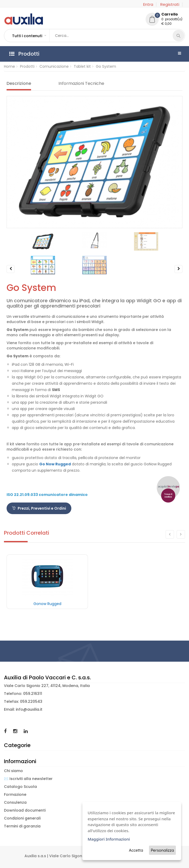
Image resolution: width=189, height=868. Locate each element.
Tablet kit (82, 66)
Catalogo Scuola (20, 787)
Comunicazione (54, 66)
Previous (11, 273)
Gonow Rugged (47, 604)
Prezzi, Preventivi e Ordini (39, 508)
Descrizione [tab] (19, 84)
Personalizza (162, 850)
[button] (29, 36)
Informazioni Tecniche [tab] (81, 84)
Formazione (15, 794)
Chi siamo (13, 771)
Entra (148, 4)
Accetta (136, 850)
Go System (106, 66)
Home (9, 66)
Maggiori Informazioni (109, 839)
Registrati (170, 4)
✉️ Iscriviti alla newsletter (28, 779)
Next (179, 273)
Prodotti (27, 66)
